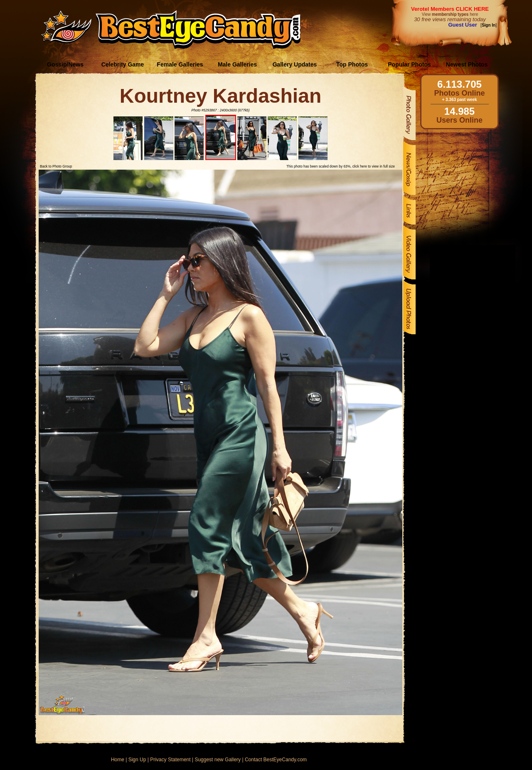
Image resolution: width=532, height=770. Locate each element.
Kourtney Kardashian (220, 96)
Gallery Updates (295, 64)
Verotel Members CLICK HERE (450, 9)
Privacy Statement (170, 760)
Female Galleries (180, 64)
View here (450, 14)
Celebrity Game (123, 64)
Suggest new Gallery (218, 760)
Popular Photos (409, 64)
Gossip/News (65, 64)
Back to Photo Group (56, 166)
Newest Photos (467, 64)
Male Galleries (237, 64)
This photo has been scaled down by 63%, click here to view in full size (341, 166)
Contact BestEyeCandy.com (276, 760)
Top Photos (352, 64)
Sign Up (137, 760)
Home (118, 760)
